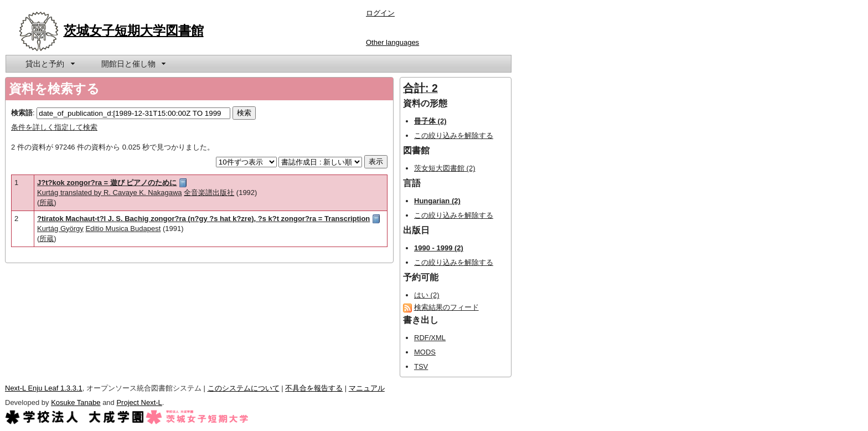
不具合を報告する (314, 388)
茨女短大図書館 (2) (445, 168)
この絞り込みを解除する (454, 135)
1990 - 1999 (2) (439, 248)
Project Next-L (139, 402)
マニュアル (367, 388)
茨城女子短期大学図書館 (134, 30)
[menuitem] (49, 64)
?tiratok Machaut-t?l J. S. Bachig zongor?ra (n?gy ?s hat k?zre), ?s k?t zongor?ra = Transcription (203, 219)
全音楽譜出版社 (209, 193)
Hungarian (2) (437, 201)
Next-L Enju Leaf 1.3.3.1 (44, 388)
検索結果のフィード (446, 307)
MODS (425, 352)
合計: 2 (420, 88)
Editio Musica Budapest (123, 229)
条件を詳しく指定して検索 (54, 127)
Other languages (392, 42)
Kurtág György (60, 229)
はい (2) (427, 295)
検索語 (22, 113)
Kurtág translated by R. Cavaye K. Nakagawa (110, 193)
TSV (421, 366)
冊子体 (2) (430, 121)
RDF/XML (430, 338)
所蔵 (46, 202)
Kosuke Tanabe (76, 402)
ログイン (380, 13)
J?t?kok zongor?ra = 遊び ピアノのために (107, 183)
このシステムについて (244, 388)
